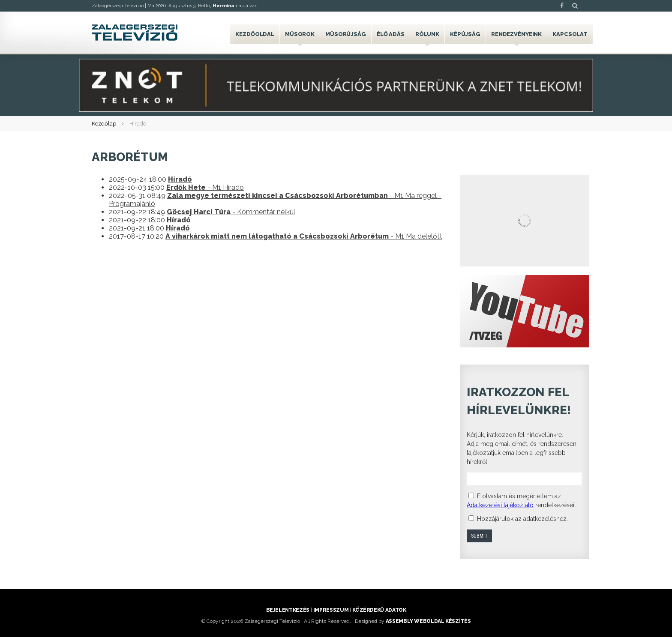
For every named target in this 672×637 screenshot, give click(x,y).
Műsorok (300, 34)
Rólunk (427, 34)
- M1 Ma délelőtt (304, 236)
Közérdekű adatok (379, 610)
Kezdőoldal (255, 34)
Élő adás (391, 34)
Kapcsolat (570, 34)
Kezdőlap (104, 124)
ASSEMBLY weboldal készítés (428, 621)
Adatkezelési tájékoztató (500, 505)
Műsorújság (346, 34)
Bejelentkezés (288, 610)
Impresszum (331, 610)
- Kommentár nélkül (231, 212)
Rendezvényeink (516, 34)
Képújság (465, 34)
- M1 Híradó (205, 187)
